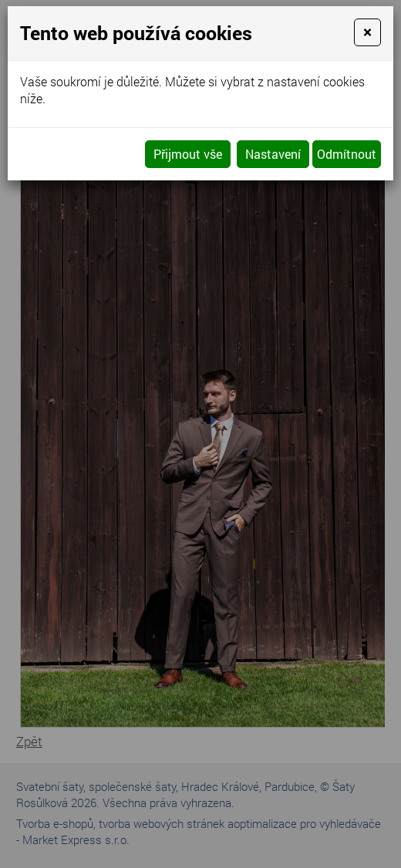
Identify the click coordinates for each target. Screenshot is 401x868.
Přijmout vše (188, 154)
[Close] (367, 32)
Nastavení (273, 154)
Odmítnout (347, 154)
